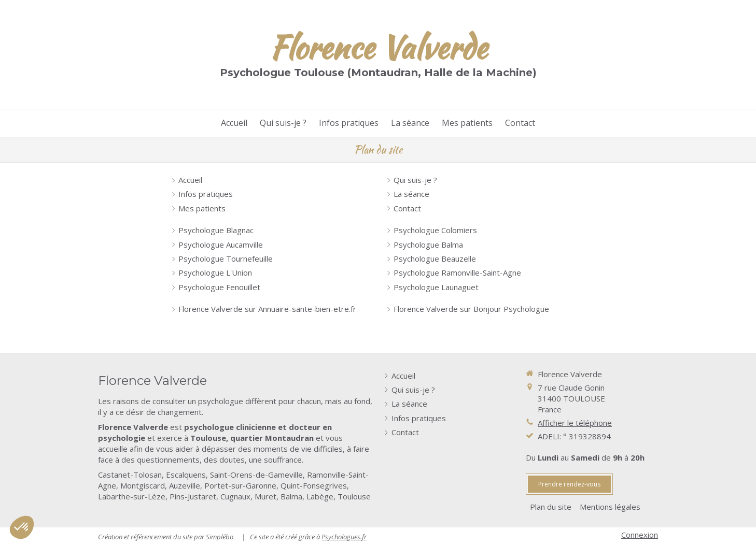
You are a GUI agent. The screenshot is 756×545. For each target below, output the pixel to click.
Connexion (640, 535)
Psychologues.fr (344, 537)
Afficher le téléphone (575, 423)
